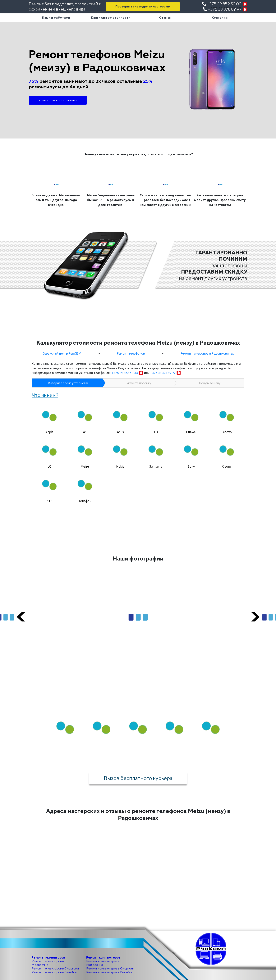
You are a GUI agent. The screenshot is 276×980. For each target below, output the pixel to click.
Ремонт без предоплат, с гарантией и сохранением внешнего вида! (65, 6)
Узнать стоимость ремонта (58, 100)
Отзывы (165, 18)
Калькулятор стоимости (111, 18)
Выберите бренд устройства (68, 383)
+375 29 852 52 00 (225, 4)
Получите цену (210, 383)
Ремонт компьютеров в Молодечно (103, 963)
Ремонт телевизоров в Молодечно (48, 963)
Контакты (220, 18)
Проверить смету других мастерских (143, 6)
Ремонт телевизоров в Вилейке (54, 972)
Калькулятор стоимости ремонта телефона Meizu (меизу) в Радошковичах (138, 343)
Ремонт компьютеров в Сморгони (110, 969)
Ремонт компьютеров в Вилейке (109, 972)
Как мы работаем (56, 18)
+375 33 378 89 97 (225, 9)
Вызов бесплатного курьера (138, 778)
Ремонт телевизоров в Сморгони (55, 969)
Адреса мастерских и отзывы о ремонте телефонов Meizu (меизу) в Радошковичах (138, 814)
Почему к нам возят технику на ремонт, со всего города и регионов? (138, 154)
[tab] (49, 418)
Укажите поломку (139, 383)
